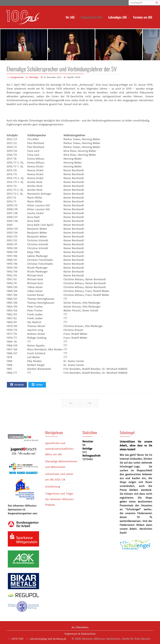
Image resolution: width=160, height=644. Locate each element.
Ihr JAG (70, 17)
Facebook (17, 385)
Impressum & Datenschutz (80, 634)
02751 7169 (17, 639)
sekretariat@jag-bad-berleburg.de (48, 639)
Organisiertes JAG (91, 17)
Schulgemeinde (17, 77)
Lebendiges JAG (117, 17)
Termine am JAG (143, 17)
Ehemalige (34, 77)
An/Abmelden (80, 627)
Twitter (37, 385)
